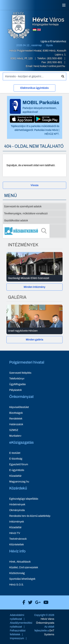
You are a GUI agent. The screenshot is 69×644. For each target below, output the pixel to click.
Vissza (34, 185)
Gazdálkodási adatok (16, 221)
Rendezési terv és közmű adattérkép (30, 516)
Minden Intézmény (35, 287)
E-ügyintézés (17, 470)
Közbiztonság (17, 573)
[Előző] (13, 267)
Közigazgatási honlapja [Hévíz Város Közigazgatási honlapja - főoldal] (48, 21)
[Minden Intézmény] (34, 287)
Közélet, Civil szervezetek (24, 567)
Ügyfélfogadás (17, 384)
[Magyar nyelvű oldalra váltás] (35, 30)
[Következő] (56, 267)
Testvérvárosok (18, 539)
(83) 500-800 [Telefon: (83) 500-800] (55, 58)
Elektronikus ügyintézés (34, 88)
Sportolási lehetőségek (22, 579)
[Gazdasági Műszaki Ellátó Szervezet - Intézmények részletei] (34, 278)
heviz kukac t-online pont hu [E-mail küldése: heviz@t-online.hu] (49, 66)
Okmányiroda (17, 510)
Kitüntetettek (16, 545)
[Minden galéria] (34, 340)
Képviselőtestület (19, 407)
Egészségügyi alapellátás (24, 499)
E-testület (15, 453)
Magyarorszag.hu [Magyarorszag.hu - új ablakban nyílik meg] (19, 482)
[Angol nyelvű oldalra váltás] (39, 30)
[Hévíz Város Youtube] (45, 602)
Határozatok (16, 424)
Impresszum (17, 638)
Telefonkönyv (17, 379)
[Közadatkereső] (34, 231)
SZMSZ (14, 430)
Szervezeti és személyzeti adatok (23, 207)
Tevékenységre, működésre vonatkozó (26, 214)
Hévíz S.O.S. (16, 585)
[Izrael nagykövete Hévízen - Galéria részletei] (34, 331)
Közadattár (15, 476)
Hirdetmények (17, 505)
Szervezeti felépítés (20, 373)
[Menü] (64, 5)
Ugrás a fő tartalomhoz (53, 41)
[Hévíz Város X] (29, 602)
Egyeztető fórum (19, 464)
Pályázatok (15, 390)
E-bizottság (16, 459)
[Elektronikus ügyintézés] (34, 89)
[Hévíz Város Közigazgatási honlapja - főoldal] (19, 26)
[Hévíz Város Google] (37, 602)
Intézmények (17, 522)
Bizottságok (16, 413)
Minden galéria (34, 340)
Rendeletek (16, 419)
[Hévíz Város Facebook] (23, 602)
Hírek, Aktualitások (20, 562)
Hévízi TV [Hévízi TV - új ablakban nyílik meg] (15, 533)
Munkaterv (15, 436)
